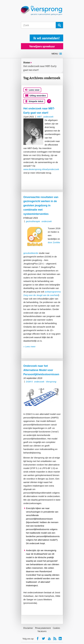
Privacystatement (43, 628)
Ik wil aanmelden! (46, 38)
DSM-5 (29, 382)
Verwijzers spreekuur (42, 46)
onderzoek (48, 117)
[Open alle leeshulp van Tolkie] (49, 101)
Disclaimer (28, 628)
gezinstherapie (33, 221)
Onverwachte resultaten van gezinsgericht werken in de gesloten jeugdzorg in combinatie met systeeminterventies (41, 206)
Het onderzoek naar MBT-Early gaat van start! (40, 68)
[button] (55, 54)
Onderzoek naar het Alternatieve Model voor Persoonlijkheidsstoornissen (41, 370)
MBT (39, 117)
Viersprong (51, 382)
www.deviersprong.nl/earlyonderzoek (41, 169)
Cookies (56, 628)
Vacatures (42, 631)
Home (27, 63)
